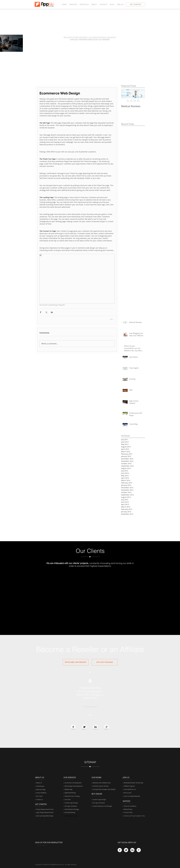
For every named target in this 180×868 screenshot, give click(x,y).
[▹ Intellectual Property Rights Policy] (138, 816)
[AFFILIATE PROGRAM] (105, 662)
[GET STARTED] (135, 5)
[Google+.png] (107, 727)
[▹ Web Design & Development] (73, 786)
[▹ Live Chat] (72, 799)
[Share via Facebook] (41, 312)
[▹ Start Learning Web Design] (44, 816)
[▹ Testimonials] (43, 786)
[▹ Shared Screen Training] (72, 796)
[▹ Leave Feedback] (41, 793)
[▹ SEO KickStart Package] (73, 809)
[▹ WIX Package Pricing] (71, 816)
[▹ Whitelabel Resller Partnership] (133, 783)
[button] (120, 5)
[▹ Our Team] (45, 796)
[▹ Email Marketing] (71, 812)
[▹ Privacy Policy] (133, 812)
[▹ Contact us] (45, 799)
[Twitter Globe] (84, 727)
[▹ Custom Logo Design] (71, 803)
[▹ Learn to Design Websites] (132, 796)
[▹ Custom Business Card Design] (102, 806)
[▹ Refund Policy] (133, 809)
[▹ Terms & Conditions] (133, 806)
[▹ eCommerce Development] (73, 783)
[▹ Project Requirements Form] (46, 809)
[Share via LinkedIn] (52, 312)
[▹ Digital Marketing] (70, 793)
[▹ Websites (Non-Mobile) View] (104, 783)
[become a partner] (90, 707)
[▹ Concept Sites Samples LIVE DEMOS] (104, 789)
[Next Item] (141, 96)
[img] (52, 578)
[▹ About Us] (40, 783)
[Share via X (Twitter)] (46, 312)
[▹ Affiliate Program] (133, 786)
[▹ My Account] (130, 793)
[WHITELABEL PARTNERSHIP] (76, 662)
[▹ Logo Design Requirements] (45, 812)
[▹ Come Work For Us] (130, 789)
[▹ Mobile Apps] (69, 789)
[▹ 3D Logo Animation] (70, 806)
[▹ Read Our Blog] (41, 790)
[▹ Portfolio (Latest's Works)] (100, 786)
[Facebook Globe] (73, 727)
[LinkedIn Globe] (95, 727)
